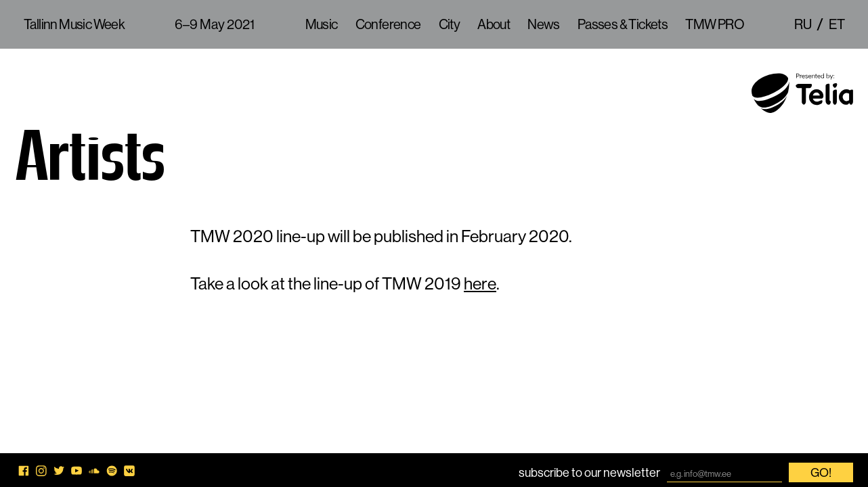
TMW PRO (715, 24)
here (480, 283)
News (544, 24)
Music (322, 24)
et (837, 24)
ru (803, 24)
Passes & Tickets (623, 24)
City (450, 24)
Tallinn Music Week (74, 24)
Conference (388, 24)
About (494, 24)
